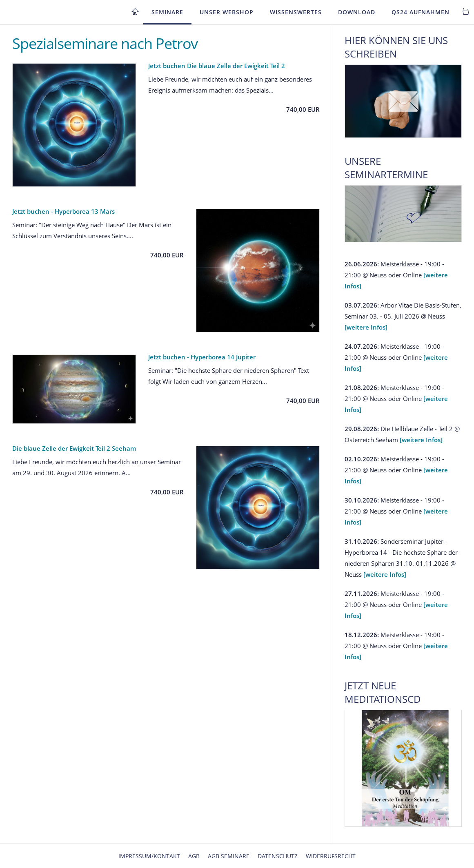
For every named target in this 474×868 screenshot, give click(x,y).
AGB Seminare (229, 856)
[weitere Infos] (366, 327)
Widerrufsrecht (331, 856)
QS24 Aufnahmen (421, 12)
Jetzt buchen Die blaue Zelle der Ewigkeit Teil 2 (217, 66)
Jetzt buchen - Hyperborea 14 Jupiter (202, 357)
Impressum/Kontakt (149, 856)
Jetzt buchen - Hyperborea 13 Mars (63, 211)
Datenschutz (278, 856)
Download (357, 12)
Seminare (167, 12)
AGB (194, 856)
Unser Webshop (227, 12)
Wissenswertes (296, 12)
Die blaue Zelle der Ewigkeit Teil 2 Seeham (74, 448)
